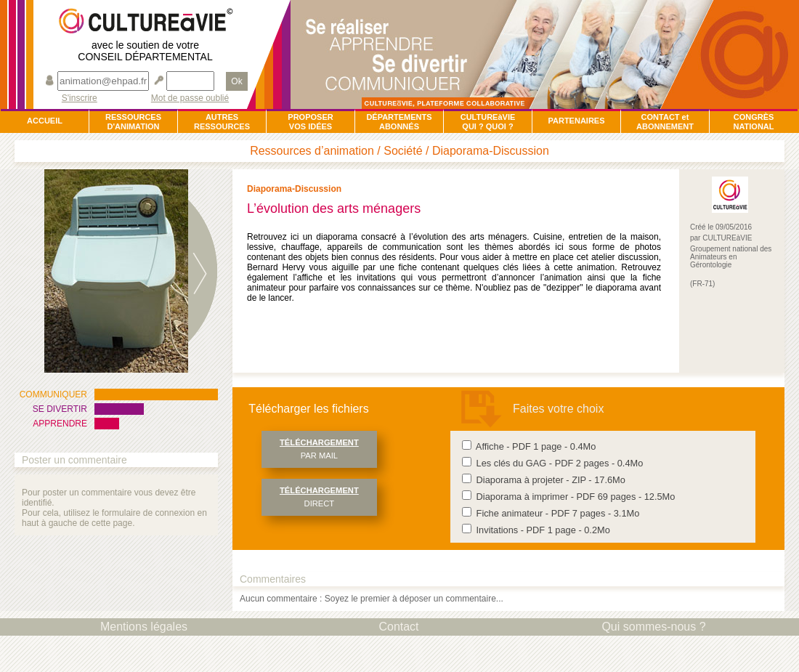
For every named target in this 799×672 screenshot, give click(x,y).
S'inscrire (80, 98)
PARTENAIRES (576, 121)
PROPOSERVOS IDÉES (310, 122)
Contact (398, 627)
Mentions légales (144, 627)
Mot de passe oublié (190, 98)
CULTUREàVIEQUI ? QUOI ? (488, 122)
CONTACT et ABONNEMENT (665, 122)
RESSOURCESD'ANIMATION (133, 122)
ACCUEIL (45, 121)
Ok (236, 81)
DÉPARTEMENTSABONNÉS (399, 122)
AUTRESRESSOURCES (222, 122)
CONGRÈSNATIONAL (753, 122)
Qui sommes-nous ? (653, 627)
